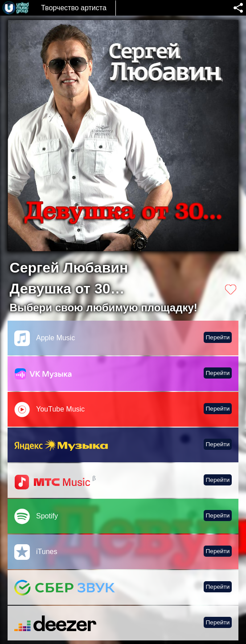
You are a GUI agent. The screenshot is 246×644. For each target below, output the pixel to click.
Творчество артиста (74, 8)
